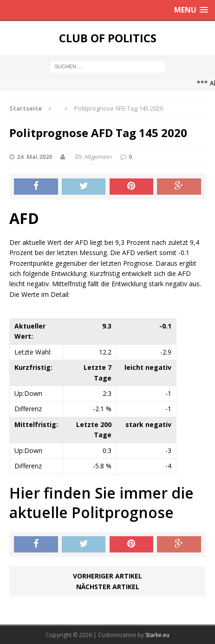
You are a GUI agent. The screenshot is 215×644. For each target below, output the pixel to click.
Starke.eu (157, 635)
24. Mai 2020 (34, 157)
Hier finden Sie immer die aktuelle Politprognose (101, 503)
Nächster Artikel (108, 587)
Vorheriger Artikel (107, 576)
